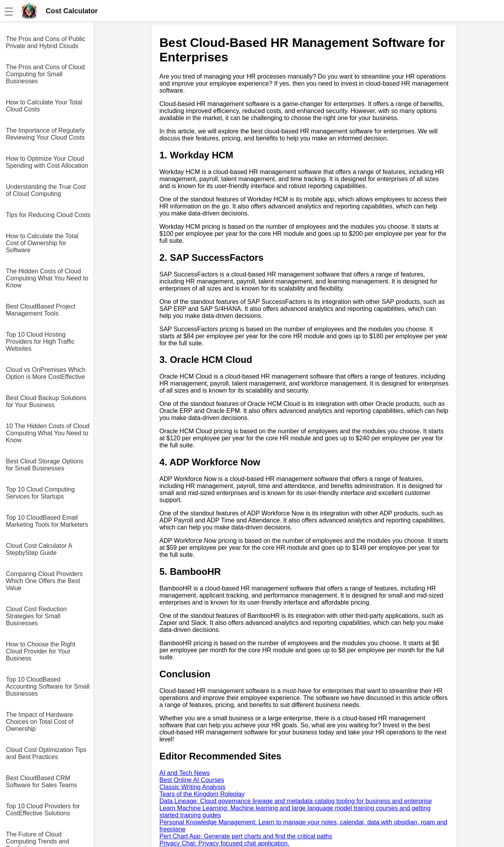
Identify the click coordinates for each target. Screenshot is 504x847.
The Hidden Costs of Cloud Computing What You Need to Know (47, 278)
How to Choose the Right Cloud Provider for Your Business (41, 651)
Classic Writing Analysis (192, 787)
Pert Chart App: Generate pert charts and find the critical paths (246, 836)
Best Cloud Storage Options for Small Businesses (45, 465)
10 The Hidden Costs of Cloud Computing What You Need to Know (48, 433)
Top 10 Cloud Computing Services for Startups (40, 493)
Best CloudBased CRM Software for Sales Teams (41, 782)
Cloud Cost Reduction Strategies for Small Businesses (36, 616)
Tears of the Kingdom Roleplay (202, 794)
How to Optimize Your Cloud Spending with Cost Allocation (47, 162)
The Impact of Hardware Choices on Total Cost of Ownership (40, 722)
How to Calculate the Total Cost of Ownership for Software (42, 243)
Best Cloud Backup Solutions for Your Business (46, 401)
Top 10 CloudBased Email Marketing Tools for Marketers (47, 521)
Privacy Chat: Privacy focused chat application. (224, 843)
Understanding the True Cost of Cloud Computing (46, 190)
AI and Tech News (185, 773)
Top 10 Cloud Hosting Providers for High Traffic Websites (40, 342)
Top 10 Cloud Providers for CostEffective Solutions (43, 810)
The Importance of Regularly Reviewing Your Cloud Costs (45, 134)
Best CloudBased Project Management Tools (41, 310)
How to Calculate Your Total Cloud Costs (44, 106)
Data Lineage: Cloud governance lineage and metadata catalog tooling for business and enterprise (296, 801)
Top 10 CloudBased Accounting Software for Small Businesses (48, 686)
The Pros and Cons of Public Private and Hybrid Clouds (46, 42)
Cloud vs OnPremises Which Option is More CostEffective (46, 373)
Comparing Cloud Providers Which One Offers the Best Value (44, 581)
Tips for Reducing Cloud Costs (48, 215)
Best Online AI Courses (192, 780)
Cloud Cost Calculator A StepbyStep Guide (39, 549)
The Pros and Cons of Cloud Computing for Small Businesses (45, 74)
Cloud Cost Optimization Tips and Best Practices (46, 753)
